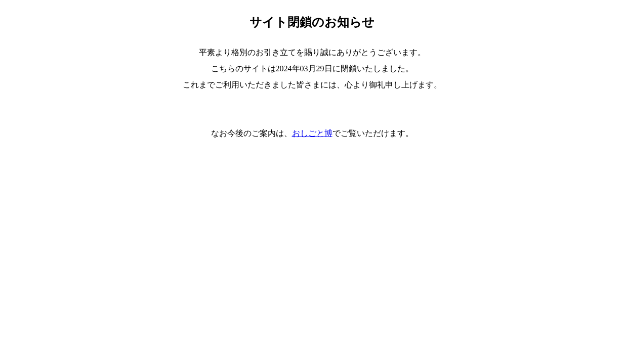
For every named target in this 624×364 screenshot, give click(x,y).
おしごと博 (312, 133)
